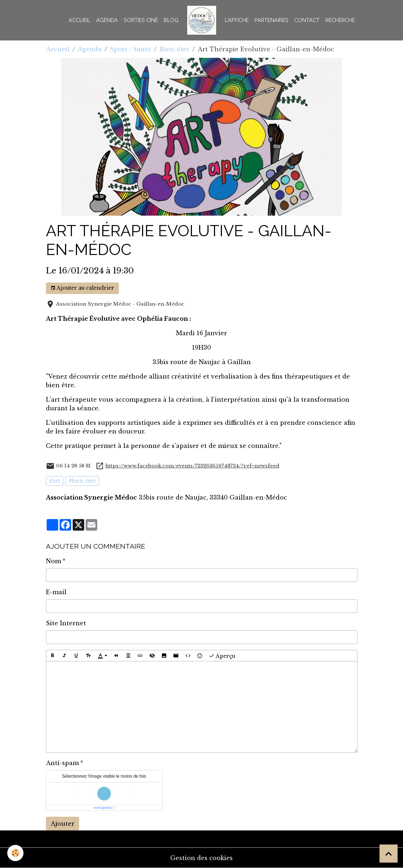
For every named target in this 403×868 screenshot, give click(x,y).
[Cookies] (15, 853)
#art (55, 481)
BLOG (171, 20)
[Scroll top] (389, 854)
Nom (53, 561)
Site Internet (66, 623)
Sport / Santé (130, 49)
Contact (307, 20)
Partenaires (271, 20)
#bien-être (82, 481)
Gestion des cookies (201, 858)
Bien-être (174, 49)
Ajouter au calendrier (82, 288)
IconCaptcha (102, 808)
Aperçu (222, 656)
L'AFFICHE (237, 20)
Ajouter (63, 824)
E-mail (56, 592)
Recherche (340, 20)
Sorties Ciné (141, 20)
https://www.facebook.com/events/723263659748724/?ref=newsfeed (192, 466)
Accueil (80, 20)
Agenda (107, 20)
